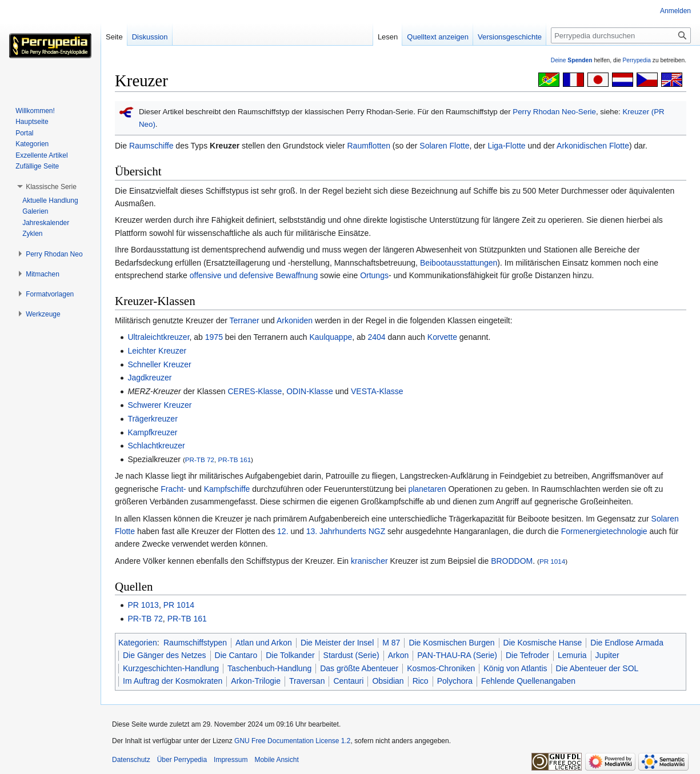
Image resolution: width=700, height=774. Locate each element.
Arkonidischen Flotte (593, 146)
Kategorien (138, 643)
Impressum (231, 760)
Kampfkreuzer (152, 432)
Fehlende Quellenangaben (528, 681)
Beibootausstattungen (459, 263)
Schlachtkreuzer (156, 446)
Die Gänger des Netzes (165, 655)
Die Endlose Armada (627, 643)
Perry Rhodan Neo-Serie (554, 112)
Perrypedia (637, 60)
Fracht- (173, 489)
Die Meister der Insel (337, 643)
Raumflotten (369, 146)
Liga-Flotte (506, 146)
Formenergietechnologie (604, 531)
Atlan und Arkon (264, 643)
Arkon (399, 655)
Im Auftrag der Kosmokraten (173, 681)
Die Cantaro (236, 655)
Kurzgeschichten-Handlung (171, 668)
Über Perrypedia (182, 760)
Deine (572, 60)
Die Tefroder (527, 655)
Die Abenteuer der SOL (597, 668)
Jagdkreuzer (149, 378)
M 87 (391, 643)
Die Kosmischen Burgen (451, 643)
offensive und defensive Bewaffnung (254, 275)
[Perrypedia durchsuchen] (621, 35)
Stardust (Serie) (351, 655)
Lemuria (572, 655)
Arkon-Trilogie (256, 681)
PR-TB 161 (234, 460)
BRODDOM (512, 561)
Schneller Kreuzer (159, 364)
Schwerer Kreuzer (159, 405)
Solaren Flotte (444, 146)
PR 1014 (552, 561)
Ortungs (374, 275)
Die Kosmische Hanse (543, 643)
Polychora (455, 681)
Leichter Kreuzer (157, 351)
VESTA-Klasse (377, 391)
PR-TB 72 (200, 460)
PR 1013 (143, 605)
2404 (376, 337)
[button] (51, 187)
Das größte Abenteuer (359, 668)
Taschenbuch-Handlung (269, 668)
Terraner (245, 320)
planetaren (427, 489)
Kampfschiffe (227, 489)
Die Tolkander (290, 655)
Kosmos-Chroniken (441, 668)
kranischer (369, 561)
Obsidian (388, 681)
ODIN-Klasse (310, 391)
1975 (214, 337)
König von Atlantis (515, 668)
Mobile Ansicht (276, 760)
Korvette (442, 337)
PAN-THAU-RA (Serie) (457, 655)
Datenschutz (131, 760)
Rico (421, 681)
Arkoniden (295, 320)
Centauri (348, 681)
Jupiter (607, 655)
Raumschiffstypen (195, 643)
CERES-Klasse (255, 391)
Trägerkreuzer (152, 419)
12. (283, 531)
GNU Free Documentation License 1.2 (292, 741)
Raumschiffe (151, 146)
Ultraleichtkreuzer (158, 337)
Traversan (307, 681)
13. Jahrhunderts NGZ (346, 531)
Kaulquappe (331, 337)
